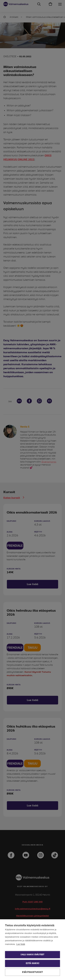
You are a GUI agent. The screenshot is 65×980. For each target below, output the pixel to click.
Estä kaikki (32, 963)
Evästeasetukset (32, 972)
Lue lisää (21, 944)
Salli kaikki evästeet (32, 955)
